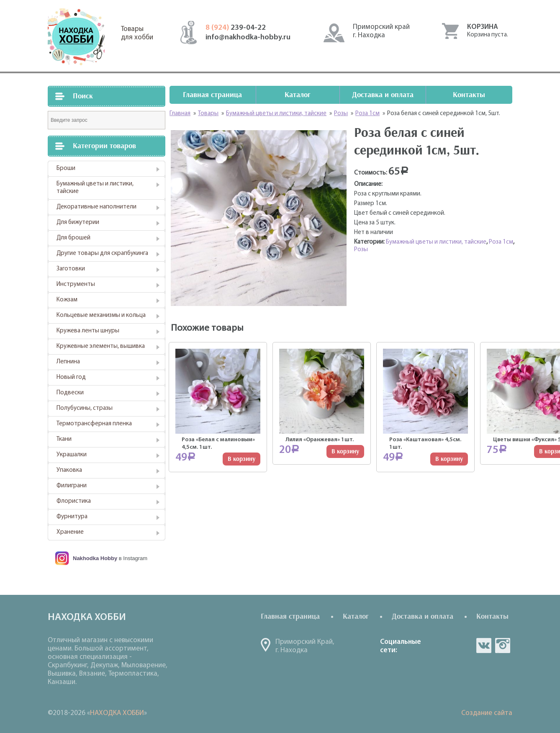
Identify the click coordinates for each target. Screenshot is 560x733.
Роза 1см (501, 242)
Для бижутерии (78, 222)
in (503, 646)
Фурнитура (72, 517)
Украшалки (72, 455)
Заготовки (71, 269)
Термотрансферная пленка (94, 424)
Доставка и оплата (383, 95)
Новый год (71, 377)
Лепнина (68, 362)
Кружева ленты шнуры (88, 331)
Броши (66, 168)
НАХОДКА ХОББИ (117, 713)
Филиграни (72, 486)
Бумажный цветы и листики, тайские (95, 188)
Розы (361, 250)
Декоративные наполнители (96, 207)
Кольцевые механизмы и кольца (101, 315)
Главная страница (212, 95)
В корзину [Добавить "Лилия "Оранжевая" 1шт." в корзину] (345, 451)
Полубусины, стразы (85, 408)
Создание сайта (487, 713)
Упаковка (69, 470)
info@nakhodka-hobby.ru (248, 37)
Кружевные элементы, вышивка (101, 346)
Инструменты (76, 284)
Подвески (70, 393)
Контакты (469, 95)
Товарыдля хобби (137, 33)
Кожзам (67, 300)
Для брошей (73, 238)
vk (484, 646)
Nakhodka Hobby (95, 558)
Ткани (64, 439)
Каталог (298, 95)
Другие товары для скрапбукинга (102, 253)
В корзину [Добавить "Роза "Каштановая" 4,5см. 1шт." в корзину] (449, 459)
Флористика (74, 501)
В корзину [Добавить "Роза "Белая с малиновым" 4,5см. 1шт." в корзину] (241, 459)
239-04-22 (236, 28)
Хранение (70, 532)
